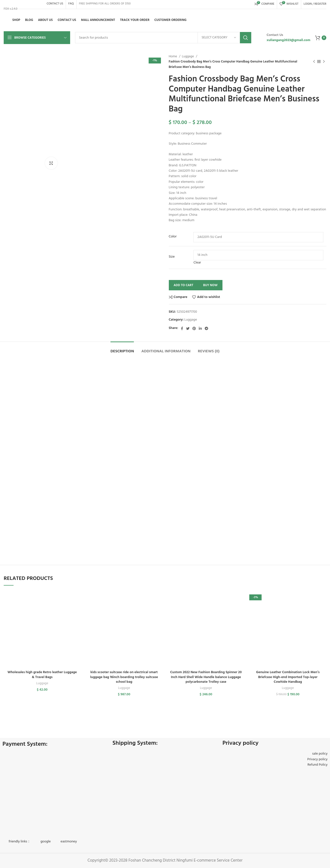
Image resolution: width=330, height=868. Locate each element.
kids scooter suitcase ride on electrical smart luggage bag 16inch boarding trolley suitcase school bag (124, 677)
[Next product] (324, 62)
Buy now (210, 285)
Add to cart (184, 285)
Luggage (188, 56)
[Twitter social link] (188, 328)
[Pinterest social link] (194, 328)
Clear (197, 263)
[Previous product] (314, 62)
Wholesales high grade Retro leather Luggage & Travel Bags (42, 675)
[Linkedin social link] (200, 328)
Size (172, 257)
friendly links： (20, 842)
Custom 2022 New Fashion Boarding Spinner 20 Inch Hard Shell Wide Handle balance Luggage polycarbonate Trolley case (206, 677)
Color (173, 237)
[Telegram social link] (206, 328)
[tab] (122, 349)
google (46, 842)
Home (173, 56)
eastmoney (69, 842)
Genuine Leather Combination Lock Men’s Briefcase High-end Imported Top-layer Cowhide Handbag (288, 677)
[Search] (163, 38)
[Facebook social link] (182, 328)
